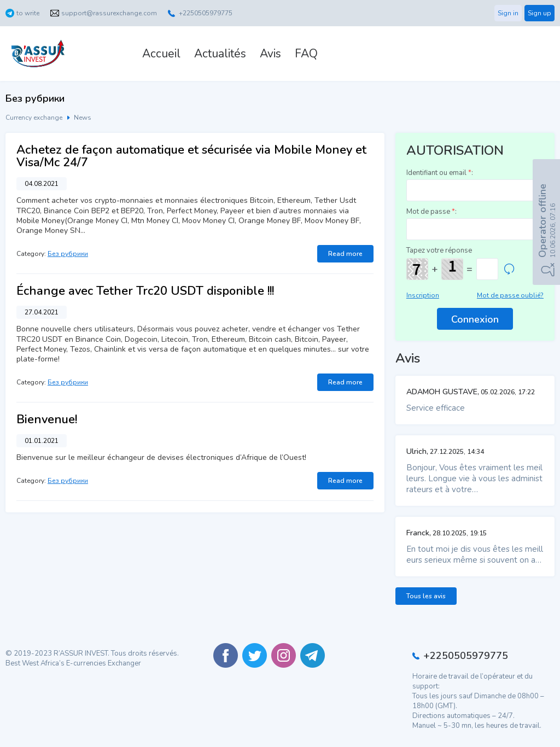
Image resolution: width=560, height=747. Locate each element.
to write (28, 13)
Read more (345, 254)
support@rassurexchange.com (109, 13)
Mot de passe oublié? (510, 295)
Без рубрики (68, 254)
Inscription (423, 295)
